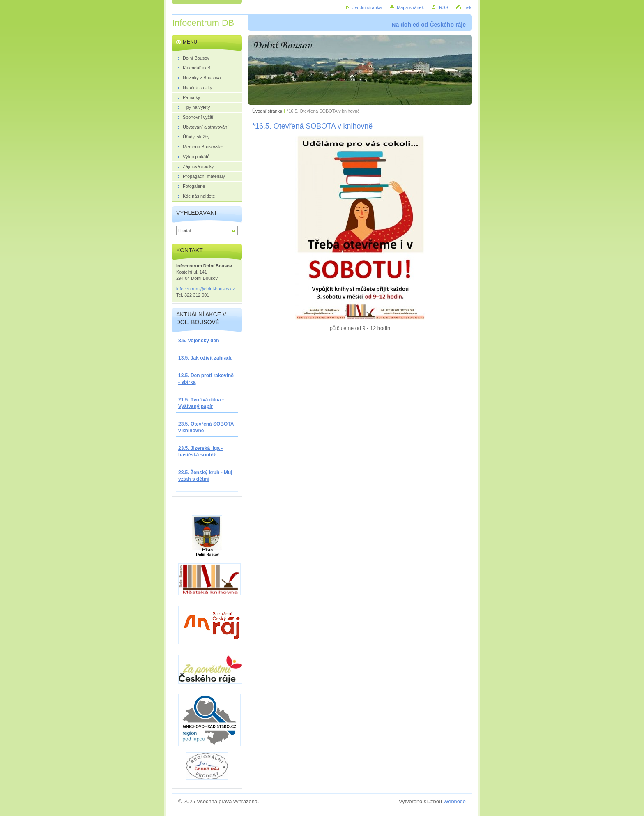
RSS (444, 7)
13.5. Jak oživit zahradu (206, 358)
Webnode (454, 801)
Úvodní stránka (267, 111)
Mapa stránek (410, 7)
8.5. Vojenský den (199, 341)
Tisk (467, 7)
